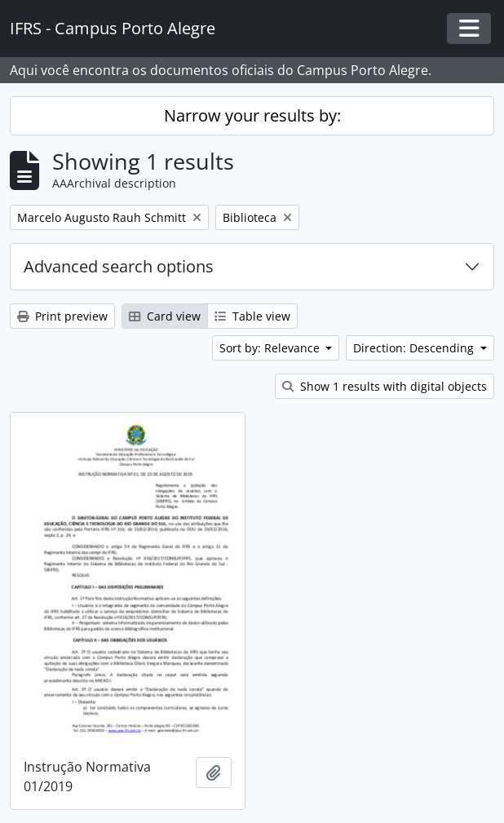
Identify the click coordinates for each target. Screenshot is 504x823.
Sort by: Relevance (271, 348)
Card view (165, 316)
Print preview (62, 316)
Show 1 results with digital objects (385, 386)
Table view (252, 316)
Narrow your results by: (252, 115)
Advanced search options (119, 266)
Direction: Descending (415, 348)
